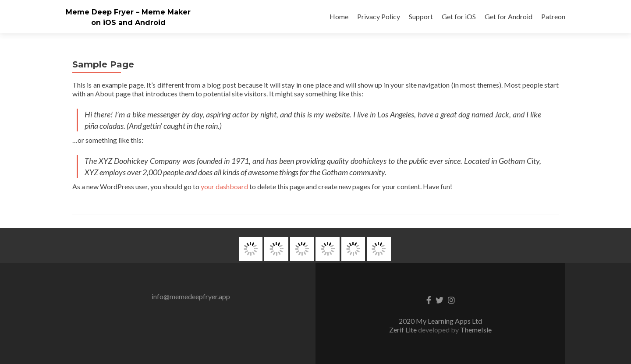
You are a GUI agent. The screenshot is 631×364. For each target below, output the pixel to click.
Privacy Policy (379, 16)
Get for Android (509, 16)
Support (421, 16)
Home (339, 16)
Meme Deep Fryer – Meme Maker (128, 12)
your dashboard (224, 186)
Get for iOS (459, 16)
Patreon (553, 16)
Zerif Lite (404, 330)
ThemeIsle (476, 330)
